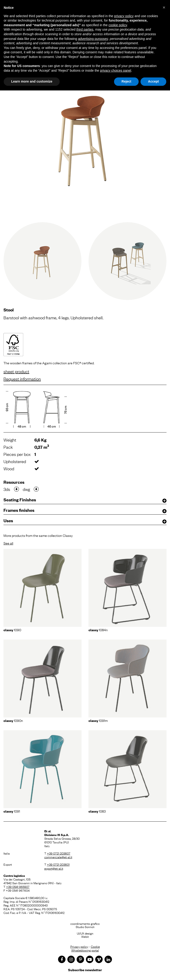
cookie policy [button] (118, 25)
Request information (22, 379)
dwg (26, 489)
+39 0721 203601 (58, 864)
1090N (13, 720)
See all (8, 543)
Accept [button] (153, 81)
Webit (85, 936)
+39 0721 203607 (59, 853)
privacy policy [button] (124, 16)
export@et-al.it (54, 868)
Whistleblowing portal (85, 950)
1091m (98, 720)
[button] (164, 7)
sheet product (16, 371)
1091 (12, 811)
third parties (85, 29)
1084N (98, 630)
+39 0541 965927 (18, 887)
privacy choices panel (116, 70)
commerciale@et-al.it (58, 857)
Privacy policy (79, 946)
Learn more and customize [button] (32, 81)
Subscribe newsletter (85, 970)
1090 (12, 630)
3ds (7, 489)
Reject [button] (126, 81)
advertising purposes (93, 39)
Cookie (95, 946)
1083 (97, 811)
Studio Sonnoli (85, 927)
